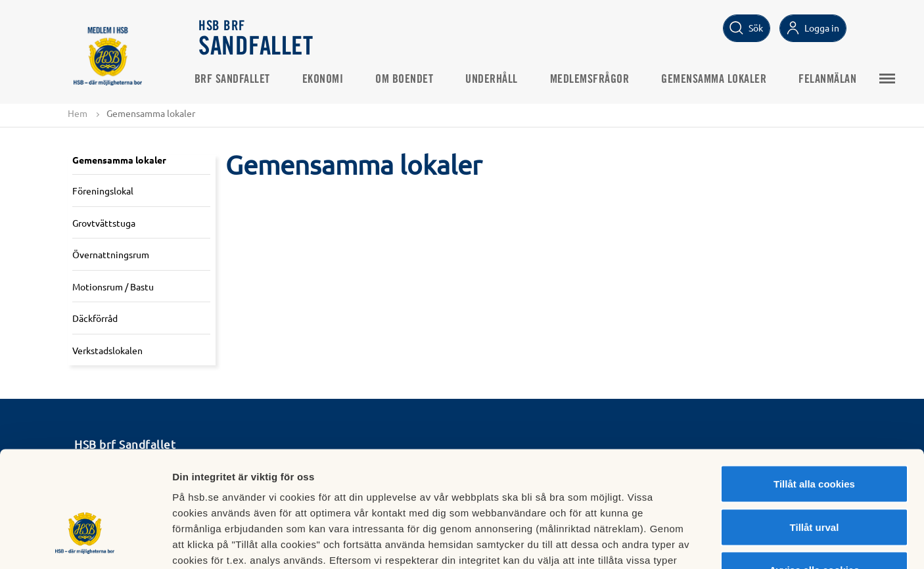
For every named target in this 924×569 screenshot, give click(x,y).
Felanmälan (833, 80)
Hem (78, 113)
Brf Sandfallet (237, 80)
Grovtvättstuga (104, 223)
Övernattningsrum (111, 254)
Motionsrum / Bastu (113, 286)
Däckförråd (95, 319)
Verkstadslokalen (107, 350)
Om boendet (409, 80)
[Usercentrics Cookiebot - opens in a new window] (85, 543)
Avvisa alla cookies (814, 483)
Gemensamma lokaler (719, 80)
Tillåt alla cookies (814, 397)
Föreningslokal (103, 191)
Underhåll (497, 80)
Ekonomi (328, 80)
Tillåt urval (815, 440)
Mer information (699, 543)
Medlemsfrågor (594, 80)
